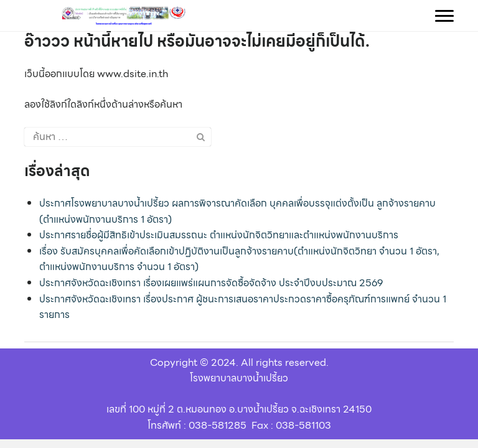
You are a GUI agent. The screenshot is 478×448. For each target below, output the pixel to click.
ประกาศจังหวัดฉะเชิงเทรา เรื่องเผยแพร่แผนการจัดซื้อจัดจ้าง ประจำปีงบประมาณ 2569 (211, 283)
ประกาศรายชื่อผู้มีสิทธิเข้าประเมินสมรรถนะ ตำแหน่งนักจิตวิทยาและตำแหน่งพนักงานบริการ (219, 235)
